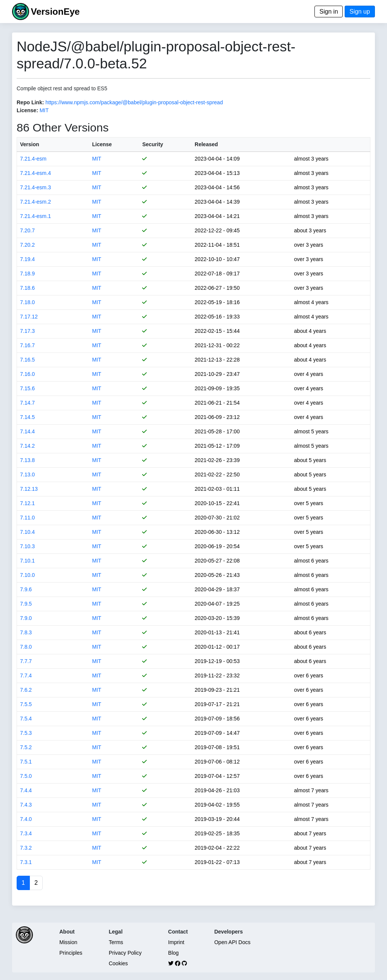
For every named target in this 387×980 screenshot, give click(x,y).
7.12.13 (29, 489)
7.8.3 (26, 632)
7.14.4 (27, 431)
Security (152, 144)
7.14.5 (27, 417)
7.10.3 (27, 546)
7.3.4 (26, 833)
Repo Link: (30, 102)
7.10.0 (27, 575)
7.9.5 (26, 604)
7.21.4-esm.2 (36, 202)
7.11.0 (27, 518)
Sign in (329, 12)
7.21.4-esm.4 (36, 173)
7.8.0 (26, 647)
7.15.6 (27, 388)
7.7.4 (26, 675)
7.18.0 (27, 302)
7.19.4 (27, 259)
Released (206, 144)
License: (27, 110)
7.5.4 (26, 719)
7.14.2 (27, 446)
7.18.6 (27, 288)
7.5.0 (26, 776)
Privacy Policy (125, 953)
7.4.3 (26, 805)
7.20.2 (27, 245)
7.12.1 (27, 503)
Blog (173, 953)
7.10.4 (27, 532)
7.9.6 (26, 589)
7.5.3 (26, 733)
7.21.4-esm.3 (36, 187)
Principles (71, 953)
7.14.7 (27, 403)
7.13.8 (27, 460)
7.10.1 (27, 561)
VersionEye (55, 12)
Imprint (176, 942)
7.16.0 (27, 374)
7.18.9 (27, 274)
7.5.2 (26, 747)
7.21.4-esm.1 (36, 216)
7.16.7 (27, 345)
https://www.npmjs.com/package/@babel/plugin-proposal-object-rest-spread (134, 102)
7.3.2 (26, 848)
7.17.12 (29, 317)
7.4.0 (26, 819)
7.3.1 (26, 862)
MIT (44, 110)
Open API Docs (232, 942)
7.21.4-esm (33, 159)
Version (30, 144)
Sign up (360, 12)
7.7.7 (26, 661)
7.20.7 (27, 230)
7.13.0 (27, 475)
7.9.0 (26, 618)
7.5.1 (26, 762)
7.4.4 (26, 790)
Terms (116, 942)
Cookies (118, 963)
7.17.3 (27, 331)
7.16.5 (27, 360)
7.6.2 (26, 690)
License (102, 144)
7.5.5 (26, 704)
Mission (68, 942)
